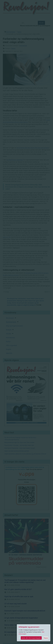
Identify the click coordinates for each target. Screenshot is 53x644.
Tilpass (46, 638)
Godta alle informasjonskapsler (31, 638)
